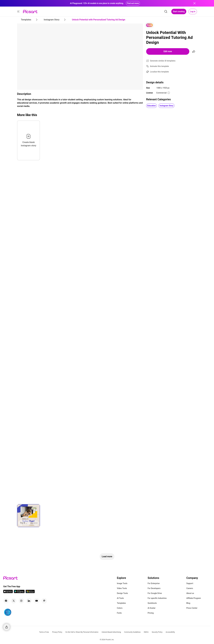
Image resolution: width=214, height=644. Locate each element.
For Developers (154, 588)
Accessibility (170, 632)
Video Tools (122, 588)
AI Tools (120, 598)
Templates (121, 603)
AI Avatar (152, 608)
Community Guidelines (132, 632)
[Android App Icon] (19, 592)
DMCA (146, 632)
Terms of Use (44, 632)
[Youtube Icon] (37, 601)
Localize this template (159, 72)
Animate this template (159, 66)
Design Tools (122, 593)
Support (190, 583)
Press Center (192, 608)
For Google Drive (155, 593)
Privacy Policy (57, 632)
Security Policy (157, 632)
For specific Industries (157, 598)
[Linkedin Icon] (29, 601)
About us (190, 593)
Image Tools (122, 583)
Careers (190, 588)
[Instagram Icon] (21, 601)
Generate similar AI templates (163, 61)
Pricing (151, 613)
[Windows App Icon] (30, 592)
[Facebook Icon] (6, 601)
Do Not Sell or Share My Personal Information (82, 632)
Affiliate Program (194, 598)
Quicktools (152, 603)
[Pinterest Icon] (44, 601)
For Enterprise (154, 583)
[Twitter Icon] (14, 601)
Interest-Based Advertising (111, 632)
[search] (166, 11)
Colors (120, 608)
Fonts (119, 613)
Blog (188, 603)
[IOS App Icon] (8, 592)
